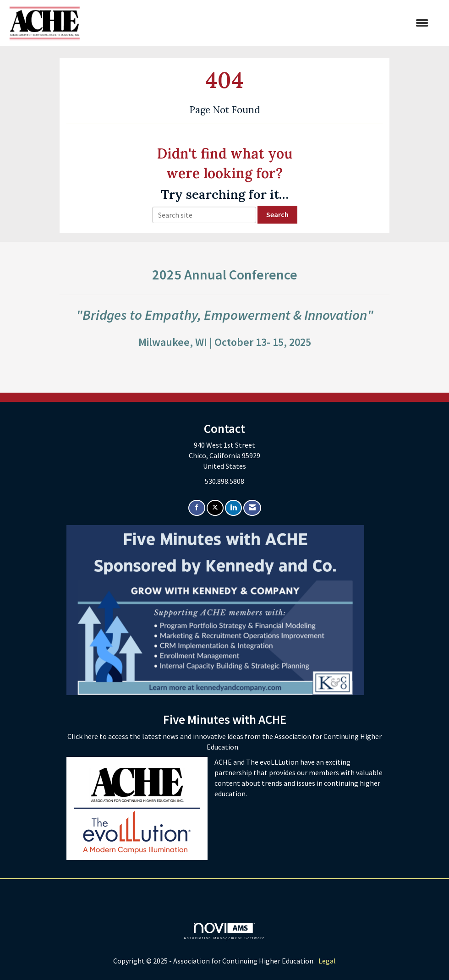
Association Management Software (224, 931)
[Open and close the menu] (259, 23)
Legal (327, 961)
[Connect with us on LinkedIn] (233, 508)
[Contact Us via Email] (252, 508)
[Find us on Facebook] (197, 508)
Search (277, 214)
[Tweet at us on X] (215, 508)
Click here (83, 736)
